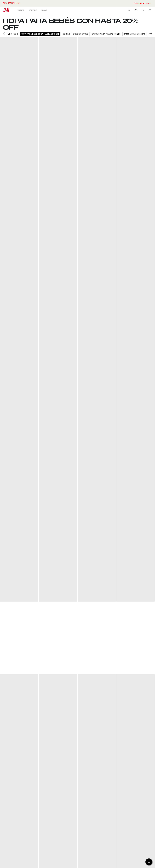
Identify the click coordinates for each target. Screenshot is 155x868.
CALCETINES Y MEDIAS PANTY (106, 34)
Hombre (33, 10)
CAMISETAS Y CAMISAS (134, 34)
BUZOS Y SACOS (81, 34)
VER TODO (13, 34)
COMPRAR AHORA (142, 3)
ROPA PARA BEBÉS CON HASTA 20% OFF (40, 34)
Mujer (21, 10)
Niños (44, 10)
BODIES (66, 34)
